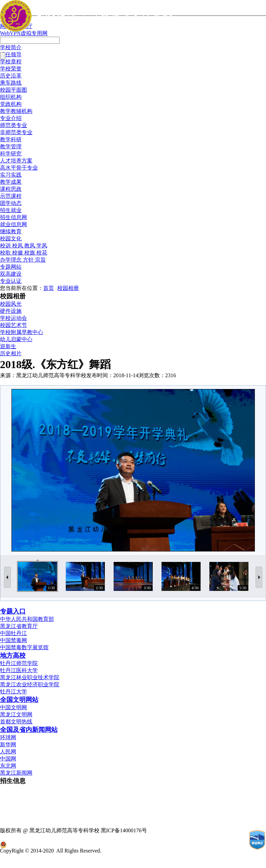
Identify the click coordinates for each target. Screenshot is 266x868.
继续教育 (11, 231)
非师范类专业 (16, 132)
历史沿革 (11, 76)
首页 (49, 288)
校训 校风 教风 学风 (24, 246)
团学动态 (11, 203)
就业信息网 (13, 224)
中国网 (8, 759)
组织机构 (11, 97)
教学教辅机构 (16, 111)
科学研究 (11, 154)
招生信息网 (13, 217)
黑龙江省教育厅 (19, 626)
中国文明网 (13, 707)
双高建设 (11, 274)
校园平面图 (13, 90)
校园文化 (11, 238)
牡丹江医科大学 (19, 670)
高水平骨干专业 (19, 168)
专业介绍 (11, 118)
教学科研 (11, 139)
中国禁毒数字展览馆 (24, 647)
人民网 (8, 752)
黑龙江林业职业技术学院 (30, 677)
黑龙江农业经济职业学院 (30, 684)
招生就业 (11, 210)
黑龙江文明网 (16, 714)
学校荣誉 (11, 69)
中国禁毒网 (13, 640)
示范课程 (11, 196)
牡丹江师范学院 (19, 663)
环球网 (8, 737)
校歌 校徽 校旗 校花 (24, 253)
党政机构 (11, 104)
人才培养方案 (16, 161)
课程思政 (11, 189)
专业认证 (11, 281)
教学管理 (11, 146)
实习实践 (11, 175)
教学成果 (11, 182)
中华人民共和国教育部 (27, 619)
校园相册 (68, 288)
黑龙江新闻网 (16, 773)
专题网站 (11, 267)
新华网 (8, 744)
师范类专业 (13, 125)
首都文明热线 (16, 722)
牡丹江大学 (13, 692)
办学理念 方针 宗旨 (23, 260)
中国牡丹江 (13, 633)
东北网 (8, 766)
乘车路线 (11, 83)
